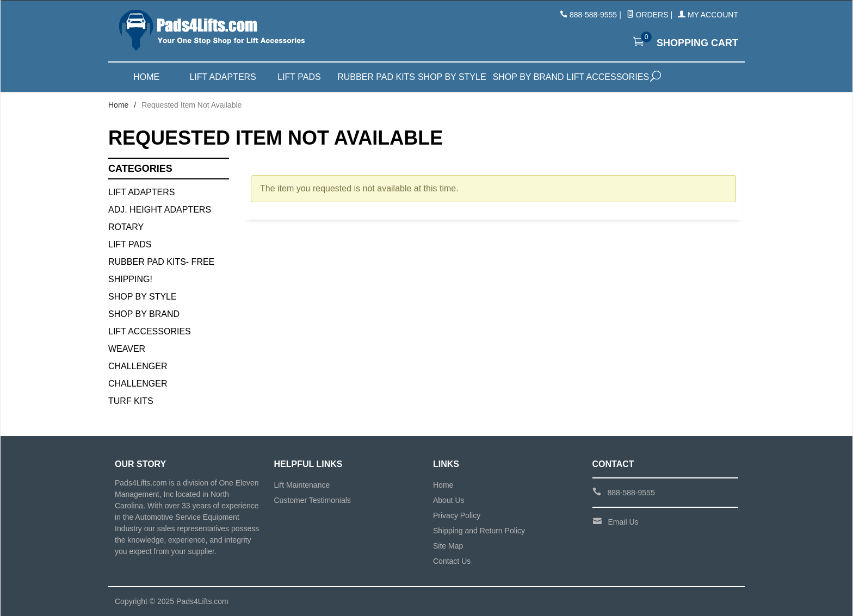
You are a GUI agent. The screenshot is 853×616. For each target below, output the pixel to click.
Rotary (126, 227)
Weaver (127, 349)
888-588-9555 (593, 15)
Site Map (448, 546)
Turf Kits (131, 401)
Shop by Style (452, 77)
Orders (648, 15)
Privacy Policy (457, 515)
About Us (449, 500)
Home (146, 77)
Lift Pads (299, 77)
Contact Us (452, 561)
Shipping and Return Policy (479, 531)
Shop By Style (143, 297)
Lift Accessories (604, 77)
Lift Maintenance (302, 485)
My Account (708, 15)
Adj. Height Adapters (160, 210)
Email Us (623, 522)
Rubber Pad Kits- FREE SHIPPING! (161, 270)
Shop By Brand (144, 314)
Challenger (138, 366)
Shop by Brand (529, 77)
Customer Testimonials (313, 500)
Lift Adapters (222, 77)
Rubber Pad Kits (375, 77)
